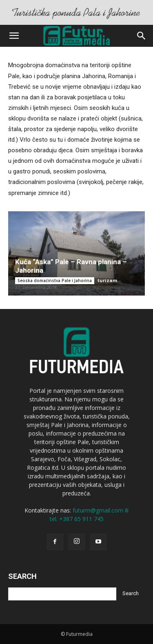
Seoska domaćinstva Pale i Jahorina (55, 280)
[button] (14, 36)
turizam (107, 280)
